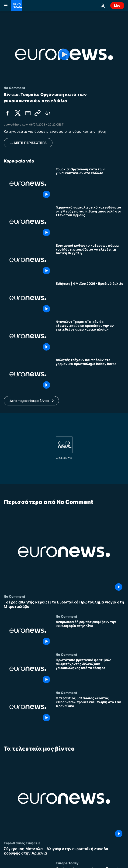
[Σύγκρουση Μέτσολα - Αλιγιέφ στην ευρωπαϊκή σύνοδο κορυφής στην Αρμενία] (64, 851)
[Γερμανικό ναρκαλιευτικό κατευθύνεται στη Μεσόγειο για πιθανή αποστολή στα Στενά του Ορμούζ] (90, 222)
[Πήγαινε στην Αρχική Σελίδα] (17, 6)
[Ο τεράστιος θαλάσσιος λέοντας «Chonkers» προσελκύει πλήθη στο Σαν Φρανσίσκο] (90, 710)
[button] (31, 401)
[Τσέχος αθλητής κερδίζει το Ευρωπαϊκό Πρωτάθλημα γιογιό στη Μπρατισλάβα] (64, 604)
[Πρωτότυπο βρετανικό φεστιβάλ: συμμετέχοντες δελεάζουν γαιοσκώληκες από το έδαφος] (90, 672)
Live (117, 5)
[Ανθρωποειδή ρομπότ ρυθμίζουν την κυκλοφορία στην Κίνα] (90, 633)
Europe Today (67, 863)
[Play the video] (64, 54)
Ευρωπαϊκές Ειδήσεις (22, 843)
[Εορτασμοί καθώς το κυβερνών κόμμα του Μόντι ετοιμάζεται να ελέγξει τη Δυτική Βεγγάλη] (90, 260)
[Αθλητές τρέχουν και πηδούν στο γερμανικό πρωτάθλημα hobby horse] (90, 374)
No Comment (14, 596)
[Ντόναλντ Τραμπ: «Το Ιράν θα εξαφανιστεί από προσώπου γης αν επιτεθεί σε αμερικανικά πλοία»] (90, 336)
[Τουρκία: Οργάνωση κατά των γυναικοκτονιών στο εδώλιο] (90, 184)
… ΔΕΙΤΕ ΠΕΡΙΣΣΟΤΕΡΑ (28, 143)
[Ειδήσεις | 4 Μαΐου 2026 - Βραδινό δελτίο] (90, 298)
